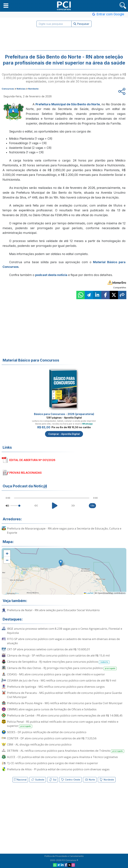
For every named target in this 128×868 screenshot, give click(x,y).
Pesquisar (81, 24)
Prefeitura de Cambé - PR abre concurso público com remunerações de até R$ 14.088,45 (65, 715)
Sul (52, 780)
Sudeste (38, 780)
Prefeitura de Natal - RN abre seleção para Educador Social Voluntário (53, 610)
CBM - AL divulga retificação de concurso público (39, 744)
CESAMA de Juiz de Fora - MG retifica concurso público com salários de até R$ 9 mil (62, 680)
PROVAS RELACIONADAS (25, 473)
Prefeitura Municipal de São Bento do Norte (68, 104)
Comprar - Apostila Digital (64, 434)
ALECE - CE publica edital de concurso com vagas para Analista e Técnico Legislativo (62, 757)
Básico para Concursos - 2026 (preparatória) (64, 414)
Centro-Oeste (70, 780)
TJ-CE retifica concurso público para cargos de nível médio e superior (52, 763)
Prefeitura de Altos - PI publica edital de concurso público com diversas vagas (58, 769)
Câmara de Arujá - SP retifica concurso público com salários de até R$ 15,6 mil (58, 655)
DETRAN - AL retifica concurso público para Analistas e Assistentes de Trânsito (66, 751)
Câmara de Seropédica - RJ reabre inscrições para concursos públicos (58, 662)
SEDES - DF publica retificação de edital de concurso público (47, 732)
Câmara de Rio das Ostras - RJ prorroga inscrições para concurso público (62, 668)
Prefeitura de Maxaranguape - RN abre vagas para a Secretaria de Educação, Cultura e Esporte (64, 530)
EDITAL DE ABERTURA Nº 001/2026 (32, 460)
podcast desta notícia (51, 275)
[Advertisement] (64, 39)
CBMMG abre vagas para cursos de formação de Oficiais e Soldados (52, 709)
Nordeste (107, 780)
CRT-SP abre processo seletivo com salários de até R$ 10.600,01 (49, 649)
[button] (6, 5)
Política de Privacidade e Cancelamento (64, 856)
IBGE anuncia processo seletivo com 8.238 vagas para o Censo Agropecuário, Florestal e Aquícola (65, 631)
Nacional (20, 780)
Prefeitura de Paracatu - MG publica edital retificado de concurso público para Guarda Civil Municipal (64, 695)
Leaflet (89, 593)
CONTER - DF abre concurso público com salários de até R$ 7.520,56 (52, 738)
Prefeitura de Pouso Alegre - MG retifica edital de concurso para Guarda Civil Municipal (65, 703)
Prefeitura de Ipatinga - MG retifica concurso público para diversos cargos (56, 687)
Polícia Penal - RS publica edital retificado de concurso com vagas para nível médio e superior (63, 724)
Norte (90, 780)
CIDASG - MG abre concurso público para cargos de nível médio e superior (56, 674)
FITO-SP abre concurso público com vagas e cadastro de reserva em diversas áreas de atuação (63, 641)
